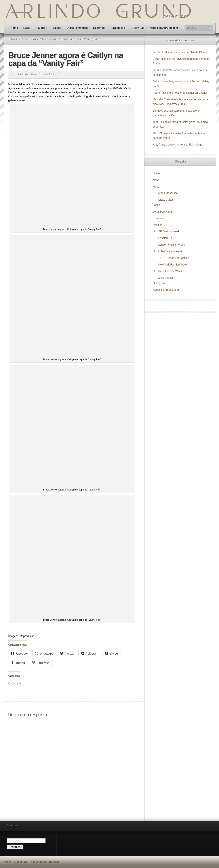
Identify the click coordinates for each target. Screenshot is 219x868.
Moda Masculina (168, 193)
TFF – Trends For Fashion (174, 258)
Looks (57, 28)
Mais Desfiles (166, 278)
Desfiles (119, 28)
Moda (43, 28)
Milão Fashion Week (170, 251)
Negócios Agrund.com (164, 28)
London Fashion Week (172, 245)
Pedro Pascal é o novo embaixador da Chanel (180, 93)
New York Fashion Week (173, 265)
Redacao (22, 74)
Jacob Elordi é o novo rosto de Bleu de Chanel (180, 52)
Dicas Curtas (166, 200)
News (27, 28)
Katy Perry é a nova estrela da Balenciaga (178, 145)
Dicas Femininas (77, 28)
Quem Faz (138, 28)
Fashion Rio (166, 238)
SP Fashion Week (169, 231)
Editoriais (99, 28)
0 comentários (46, 74)
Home (14, 28)
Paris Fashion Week (170, 271)
